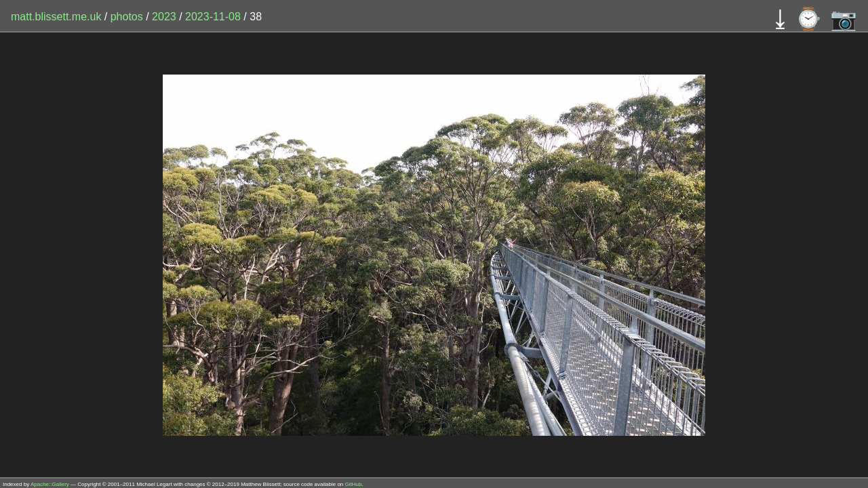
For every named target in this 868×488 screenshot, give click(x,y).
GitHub (354, 484)
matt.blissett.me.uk (56, 17)
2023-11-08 (213, 17)
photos (127, 17)
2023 (164, 17)
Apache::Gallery (50, 484)
